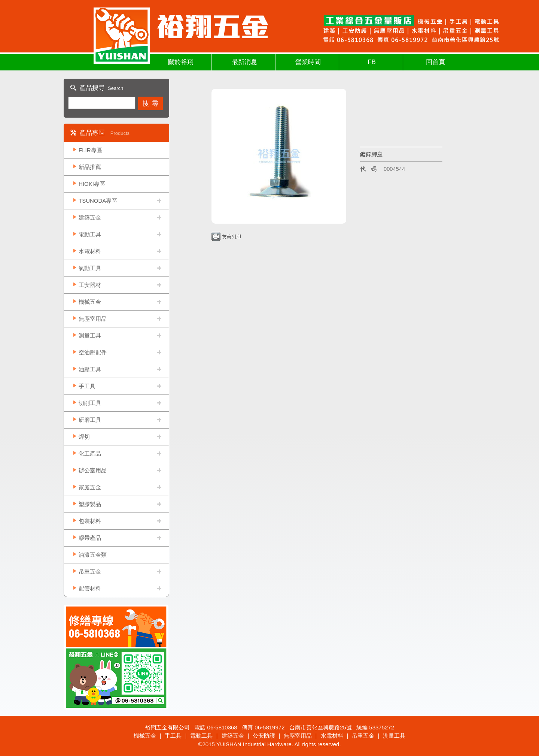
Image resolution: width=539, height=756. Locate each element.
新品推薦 (90, 167)
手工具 (87, 386)
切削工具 (90, 403)
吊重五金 (90, 571)
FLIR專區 (90, 150)
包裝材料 (90, 521)
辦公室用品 (93, 470)
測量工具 (90, 335)
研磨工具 (90, 420)
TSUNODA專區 (98, 201)
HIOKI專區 (92, 184)
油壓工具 (90, 369)
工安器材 (90, 285)
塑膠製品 (90, 504)
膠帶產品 (90, 538)
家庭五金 (90, 487)
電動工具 (90, 234)
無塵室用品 (93, 319)
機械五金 (90, 302)
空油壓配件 (93, 352)
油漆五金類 (93, 555)
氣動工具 (90, 268)
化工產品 (90, 453)
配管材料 (90, 588)
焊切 (84, 437)
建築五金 (90, 217)
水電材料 (90, 251)
